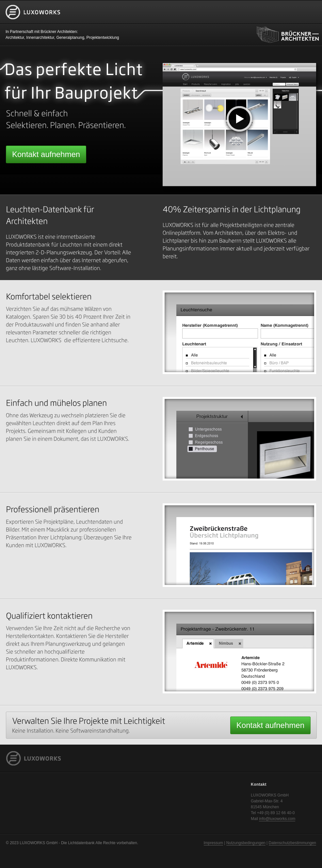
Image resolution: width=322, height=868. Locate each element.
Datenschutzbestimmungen (292, 843)
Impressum (213, 843)
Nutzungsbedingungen (246, 843)
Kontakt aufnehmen (46, 154)
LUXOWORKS (33, 22)
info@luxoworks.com (277, 819)
